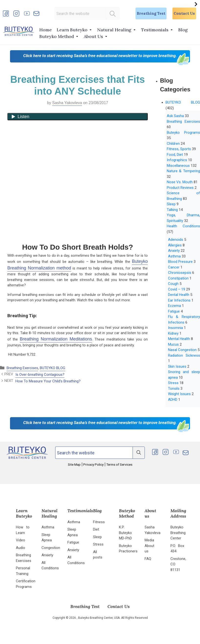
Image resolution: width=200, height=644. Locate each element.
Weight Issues (179, 394)
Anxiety (174, 251)
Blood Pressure (180, 262)
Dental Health (179, 295)
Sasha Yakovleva (67, 103)
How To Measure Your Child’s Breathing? (48, 381)
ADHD (173, 400)
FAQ (148, 559)
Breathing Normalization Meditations (56, 339)
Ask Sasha (175, 116)
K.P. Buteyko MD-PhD (125, 533)
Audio (21, 548)
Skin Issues (177, 366)
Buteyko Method (57, 36)
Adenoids (176, 240)
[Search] (113, 13)
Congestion (51, 548)
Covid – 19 (177, 289)
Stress (173, 383)
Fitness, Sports (179, 149)
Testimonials (155, 30)
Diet (96, 529)
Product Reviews (180, 188)
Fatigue (174, 311)
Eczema (174, 306)
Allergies (175, 245)
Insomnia (175, 328)
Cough (173, 284)
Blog (183, 30)
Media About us (149, 546)
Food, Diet (175, 155)
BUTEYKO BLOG (53, 368)
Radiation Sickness (184, 355)
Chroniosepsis (180, 273)
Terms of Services (119, 464)
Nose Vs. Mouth (180, 182)
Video (21, 540)
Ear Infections (179, 300)
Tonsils (174, 389)
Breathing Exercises (22, 368)
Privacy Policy (93, 464)
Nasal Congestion (182, 350)
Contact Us (184, 13)
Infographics (177, 160)
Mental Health (179, 339)
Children (173, 144)
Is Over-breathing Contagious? (40, 375)
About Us (93, 36)
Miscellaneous (178, 166)
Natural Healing (114, 30)
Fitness (99, 522)
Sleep (171, 204)
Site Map (75, 464)
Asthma (174, 256)
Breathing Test (151, 13)
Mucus (173, 344)
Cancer (174, 267)
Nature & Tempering (183, 171)
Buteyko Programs (183, 133)
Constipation (178, 278)
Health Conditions (183, 226)
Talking (172, 210)
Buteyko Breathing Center (178, 533)
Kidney (173, 333)
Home (46, 30)
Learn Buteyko (72, 30)
